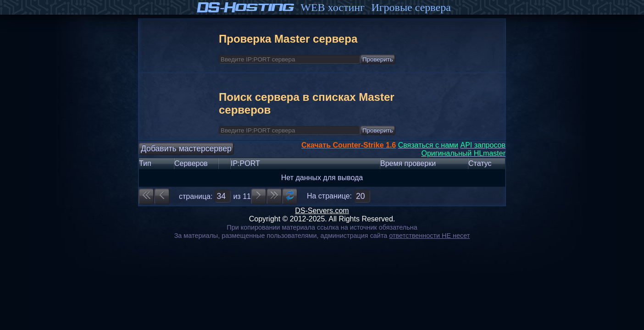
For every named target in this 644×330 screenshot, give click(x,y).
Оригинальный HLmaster (463, 153)
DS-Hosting (246, 7)
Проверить (378, 59)
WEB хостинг (333, 7)
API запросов (483, 145)
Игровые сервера (411, 7)
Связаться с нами (428, 145)
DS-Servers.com (322, 211)
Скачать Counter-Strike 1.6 (349, 145)
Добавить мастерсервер (186, 148)
